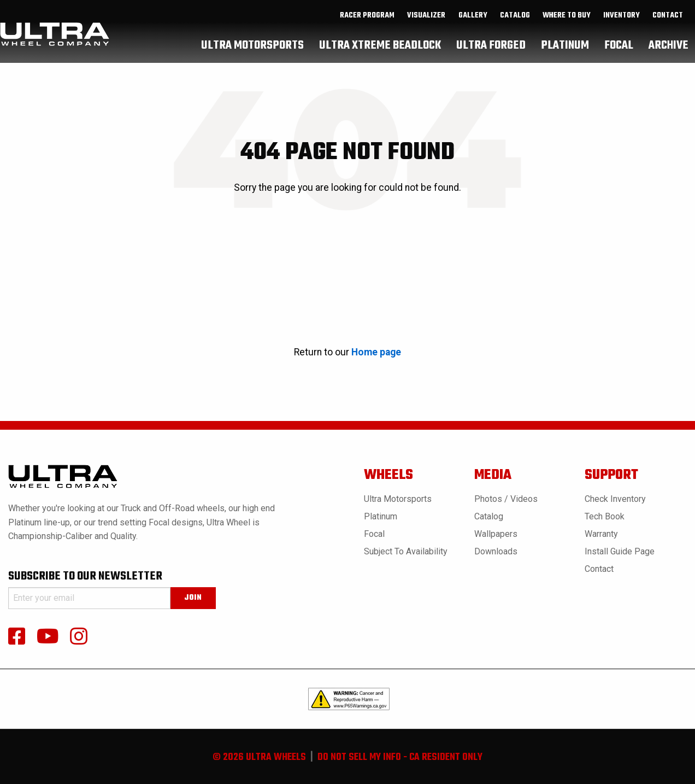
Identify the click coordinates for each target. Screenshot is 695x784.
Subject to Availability (406, 551)
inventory (622, 28)
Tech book (605, 516)
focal (619, 57)
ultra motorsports (252, 57)
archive (669, 57)
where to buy (567, 28)
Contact (668, 28)
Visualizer (426, 28)
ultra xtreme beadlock (380, 57)
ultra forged (491, 57)
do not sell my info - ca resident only (400, 757)
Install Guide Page (620, 551)
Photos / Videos (506, 499)
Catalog (489, 516)
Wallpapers (496, 534)
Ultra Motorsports (398, 499)
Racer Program (367, 28)
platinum (565, 57)
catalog (515, 28)
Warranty (601, 534)
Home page (376, 352)
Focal (374, 534)
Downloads (496, 551)
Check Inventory (615, 499)
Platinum (381, 516)
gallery (473, 28)
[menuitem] (367, 28)
